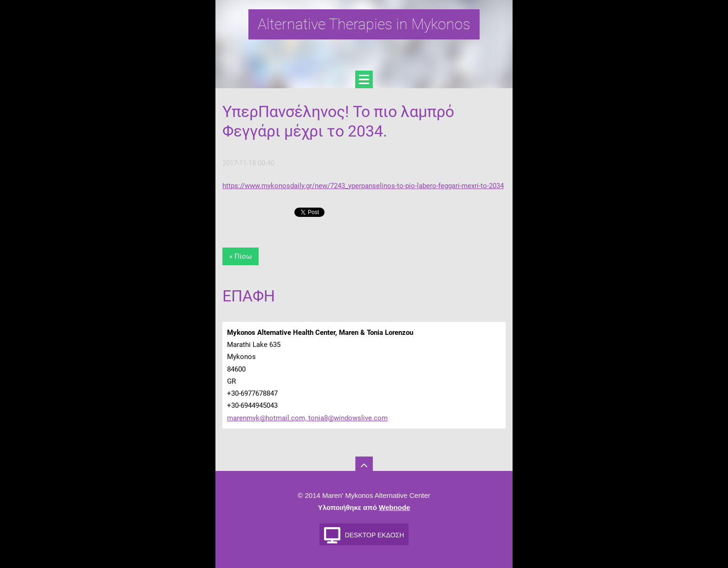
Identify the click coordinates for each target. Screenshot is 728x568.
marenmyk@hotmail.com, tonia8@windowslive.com (307, 418)
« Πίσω (240, 256)
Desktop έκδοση (375, 535)
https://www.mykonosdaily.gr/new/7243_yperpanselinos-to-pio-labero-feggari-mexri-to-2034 (363, 186)
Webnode (394, 507)
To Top (364, 465)
